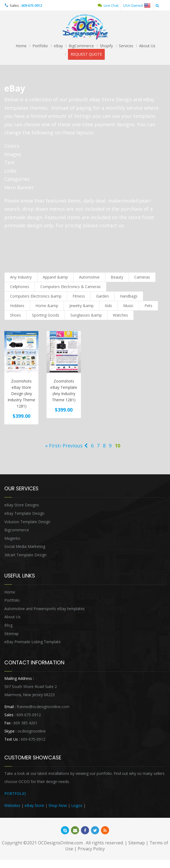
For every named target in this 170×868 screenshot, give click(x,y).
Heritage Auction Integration (111, 805)
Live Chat (108, 5)
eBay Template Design (24, 513)
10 (117, 446)
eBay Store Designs (22, 505)
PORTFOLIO (15, 793)
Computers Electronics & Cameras (71, 287)
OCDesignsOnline (85, 27)
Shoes (15, 315)
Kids (108, 306)
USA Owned (137, 5)
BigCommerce (81, 46)
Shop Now (58, 805)
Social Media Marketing (25, 546)
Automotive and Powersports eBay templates (45, 609)
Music (128, 306)
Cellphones (20, 287)
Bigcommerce (17, 530)
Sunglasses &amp (86, 315)
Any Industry (21, 277)
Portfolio (40, 46)
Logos (77, 805)
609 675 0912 (32, 5)
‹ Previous (71, 446)
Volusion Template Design (27, 522)
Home (21, 46)
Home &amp (47, 306)
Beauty (117, 277)
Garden (102, 296)
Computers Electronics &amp (36, 296)
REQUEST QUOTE (86, 54)
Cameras (142, 277)
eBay (58, 46)
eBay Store (34, 805)
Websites (12, 805)
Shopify (106, 46)
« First (53, 446)
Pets (148, 306)
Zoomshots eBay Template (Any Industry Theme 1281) (64, 390)
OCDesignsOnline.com (60, 843)
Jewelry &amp (81, 306)
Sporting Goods (46, 315)
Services (126, 46)
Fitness (79, 296)
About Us (147, 46)
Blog (8, 625)
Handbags (129, 296)
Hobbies (17, 306)
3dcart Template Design (25, 555)
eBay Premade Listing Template (32, 642)
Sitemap (12, 634)
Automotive (89, 277)
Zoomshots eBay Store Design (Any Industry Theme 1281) (21, 394)
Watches (120, 315)
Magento (12, 538)
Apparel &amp (55, 277)
